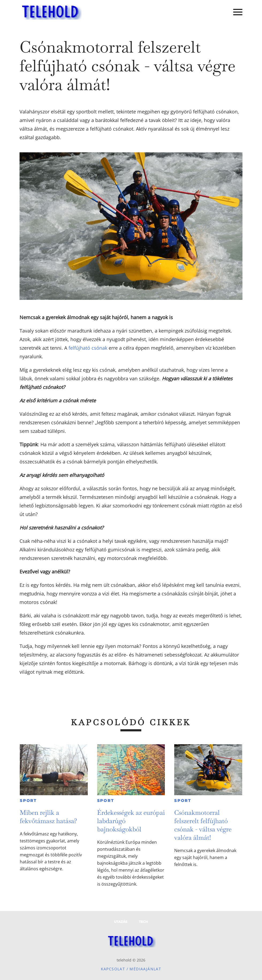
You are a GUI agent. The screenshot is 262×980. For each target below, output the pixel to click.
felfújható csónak (88, 348)
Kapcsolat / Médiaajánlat (131, 969)
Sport (28, 801)
